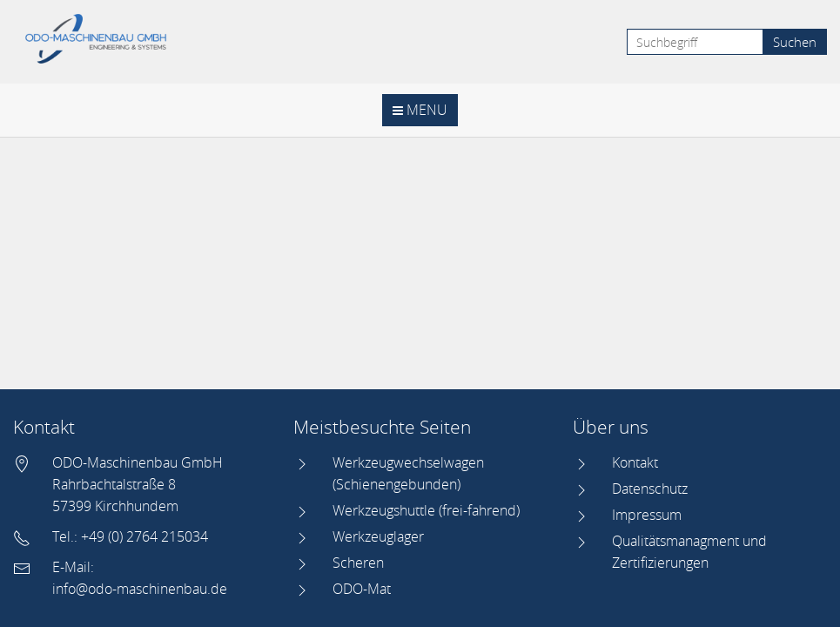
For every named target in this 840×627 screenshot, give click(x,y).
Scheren (358, 563)
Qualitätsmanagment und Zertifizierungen (689, 552)
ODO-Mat (362, 589)
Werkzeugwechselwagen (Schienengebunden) (408, 473)
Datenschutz (650, 489)
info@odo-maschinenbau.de (140, 589)
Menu (420, 110)
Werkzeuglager (378, 536)
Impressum (647, 515)
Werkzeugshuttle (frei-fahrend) (426, 510)
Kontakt (635, 462)
